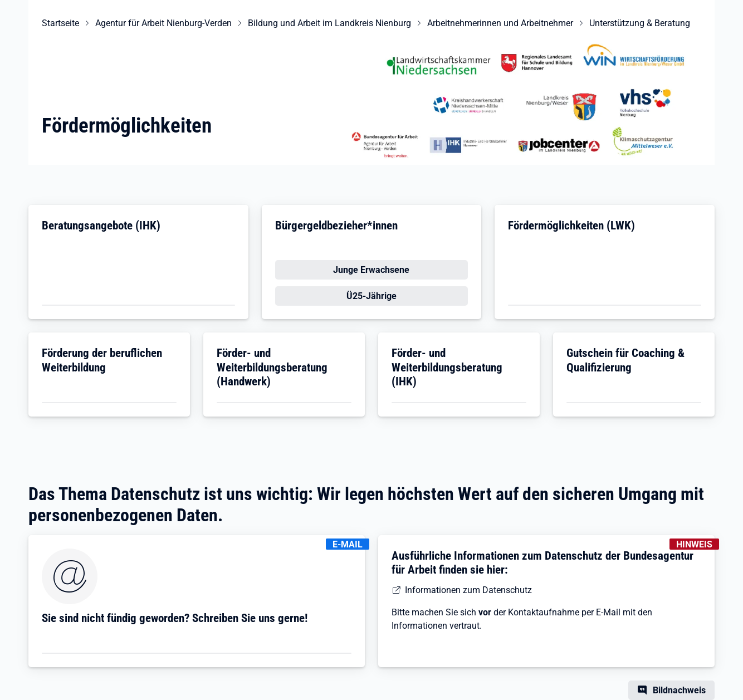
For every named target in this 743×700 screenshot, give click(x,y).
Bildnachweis (679, 690)
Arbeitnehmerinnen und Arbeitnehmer (500, 23)
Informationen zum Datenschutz (468, 590)
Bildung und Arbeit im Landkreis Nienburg (329, 23)
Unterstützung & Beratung (640, 23)
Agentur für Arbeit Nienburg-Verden (163, 23)
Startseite (60, 23)
